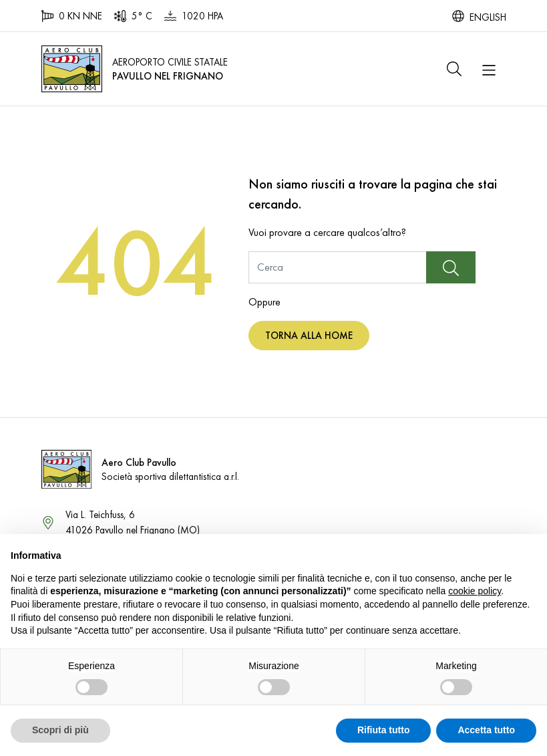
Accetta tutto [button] (486, 730)
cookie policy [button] (475, 591)
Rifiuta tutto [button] (384, 730)
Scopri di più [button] (60, 730)
